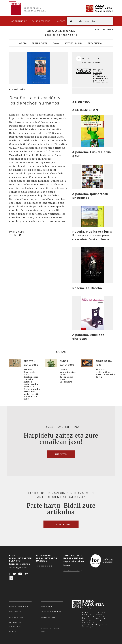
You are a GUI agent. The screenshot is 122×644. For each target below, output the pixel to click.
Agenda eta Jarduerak (15, 624)
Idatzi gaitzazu (73, 571)
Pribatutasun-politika (51, 612)
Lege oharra (46, 606)
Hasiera (22, 43)
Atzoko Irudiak (73, 43)
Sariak (13, 632)
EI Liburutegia (17, 617)
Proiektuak (15, 612)
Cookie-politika (48, 617)
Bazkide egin (44, 566)
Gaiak (56, 43)
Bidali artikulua (61, 524)
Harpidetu (61, 21)
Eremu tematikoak (19, 606)
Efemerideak (95, 43)
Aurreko (42, 21)
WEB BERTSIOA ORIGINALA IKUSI (88, 60)
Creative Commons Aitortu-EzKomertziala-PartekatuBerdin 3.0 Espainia (101, 76)
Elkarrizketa (40, 43)
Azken (19, 21)
